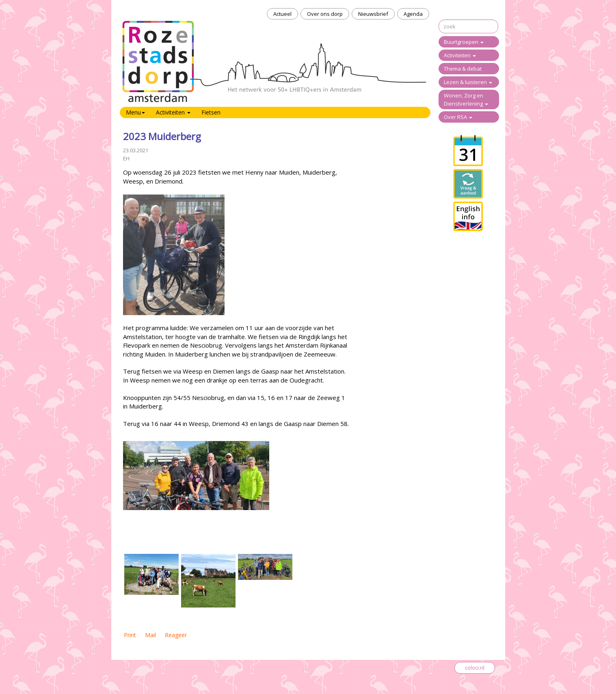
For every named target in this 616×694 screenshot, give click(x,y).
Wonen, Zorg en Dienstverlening (466, 99)
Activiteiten (460, 55)
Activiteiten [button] (173, 112)
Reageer (176, 635)
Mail (150, 635)
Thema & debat (463, 69)
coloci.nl (475, 668)
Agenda (413, 14)
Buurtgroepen (464, 42)
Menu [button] (135, 112)
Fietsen (211, 112)
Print (130, 635)
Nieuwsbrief (373, 14)
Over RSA (458, 117)
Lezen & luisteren (468, 82)
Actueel (282, 14)
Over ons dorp (325, 14)
